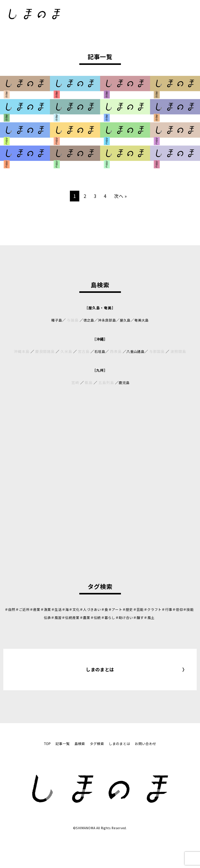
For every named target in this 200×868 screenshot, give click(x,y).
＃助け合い (134, 617)
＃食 (113, 609)
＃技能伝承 (44, 617)
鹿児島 (124, 382)
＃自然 (9, 609)
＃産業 (37, 609)
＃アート (124, 609)
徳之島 (87, 320)
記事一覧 (60, 769)
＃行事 (181, 609)
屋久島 (126, 320)
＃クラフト (165, 609)
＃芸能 (150, 609)
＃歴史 (138, 609)
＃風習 (60, 617)
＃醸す (150, 617)
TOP (43, 769)
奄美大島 (144, 320)
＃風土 (162, 617)
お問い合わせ (149, 769)
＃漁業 (48, 609)
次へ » (121, 196)
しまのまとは (100, 682)
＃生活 (60, 609)
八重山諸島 (136, 351)
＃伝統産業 (76, 617)
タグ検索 (97, 769)
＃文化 (80, 609)
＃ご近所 (23, 609)
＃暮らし (117, 617)
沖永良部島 (107, 320)
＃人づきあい (97, 609)
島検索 (78, 769)
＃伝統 (103, 617)
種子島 (54, 320)
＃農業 (91, 617)
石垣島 (99, 351)
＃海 (70, 609)
